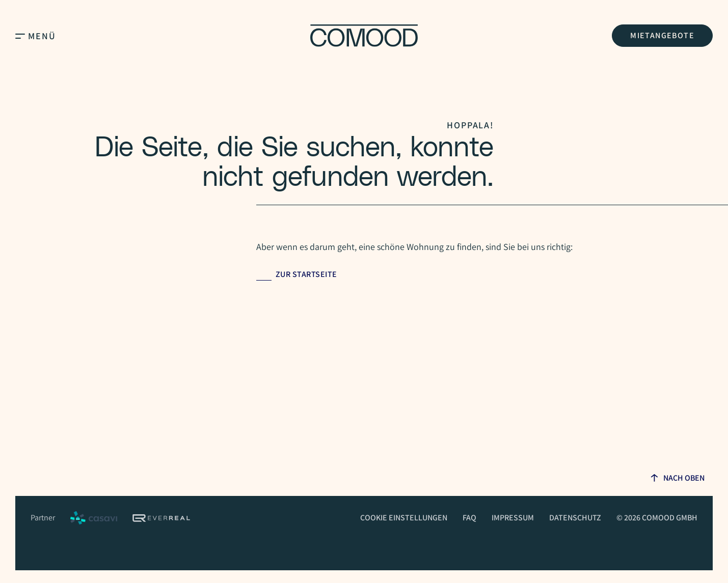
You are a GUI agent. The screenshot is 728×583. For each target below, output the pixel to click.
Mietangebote (662, 35)
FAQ (469, 518)
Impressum (513, 518)
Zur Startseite (306, 274)
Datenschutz (575, 518)
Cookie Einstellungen (404, 518)
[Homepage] (364, 36)
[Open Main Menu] (20, 36)
